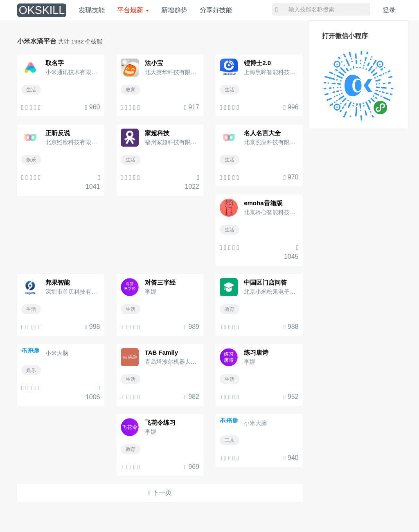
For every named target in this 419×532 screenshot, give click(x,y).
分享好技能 (216, 10)
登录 (389, 10)
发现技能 (92, 10)
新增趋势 (174, 10)
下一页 (160, 493)
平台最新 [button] (133, 10)
